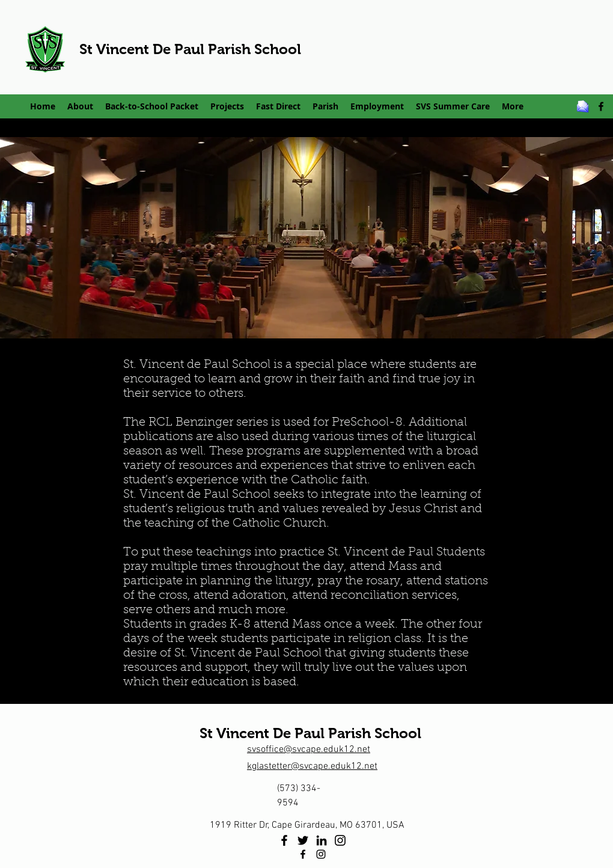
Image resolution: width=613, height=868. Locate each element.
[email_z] (583, 106)
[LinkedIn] (322, 840)
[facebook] (601, 106)
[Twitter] (303, 840)
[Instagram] (340, 840)
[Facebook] (284, 840)
